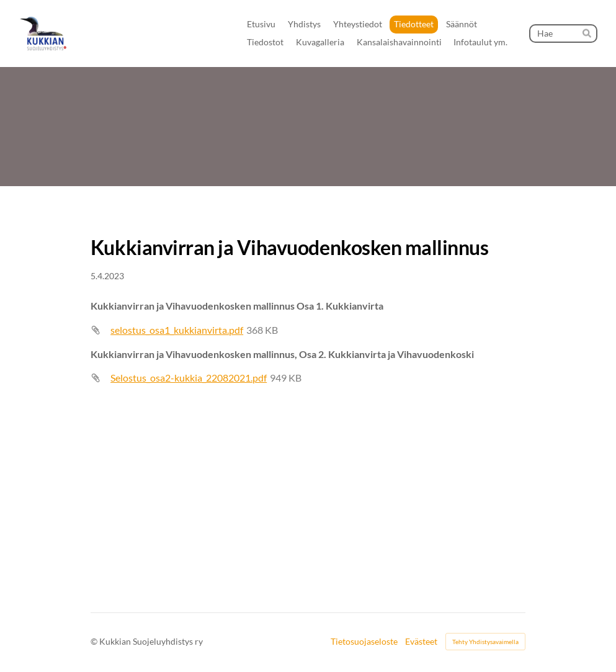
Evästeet (421, 642)
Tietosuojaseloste (364, 642)
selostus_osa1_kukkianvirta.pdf (177, 330)
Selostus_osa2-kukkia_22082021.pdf (189, 378)
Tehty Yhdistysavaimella (485, 642)
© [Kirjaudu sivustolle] (95, 641)
